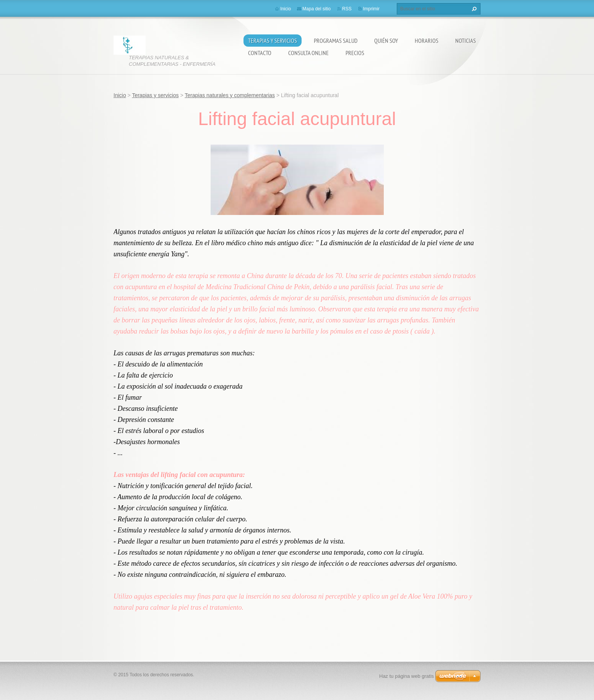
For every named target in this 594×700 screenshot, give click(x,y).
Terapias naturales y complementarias (230, 95)
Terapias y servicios (273, 41)
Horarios (427, 41)
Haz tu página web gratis (407, 676)
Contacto (260, 53)
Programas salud (336, 41)
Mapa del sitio (316, 9)
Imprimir (371, 9)
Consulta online (308, 53)
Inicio (286, 9)
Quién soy (386, 41)
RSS (347, 9)
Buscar (473, 9)
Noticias (466, 41)
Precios (355, 53)
